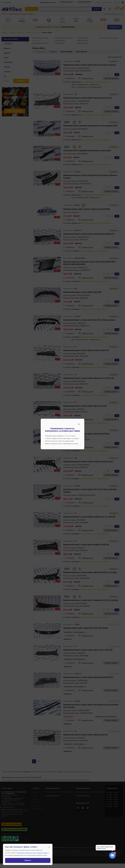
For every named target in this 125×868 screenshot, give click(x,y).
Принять (28, 860)
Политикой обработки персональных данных (32, 853)
